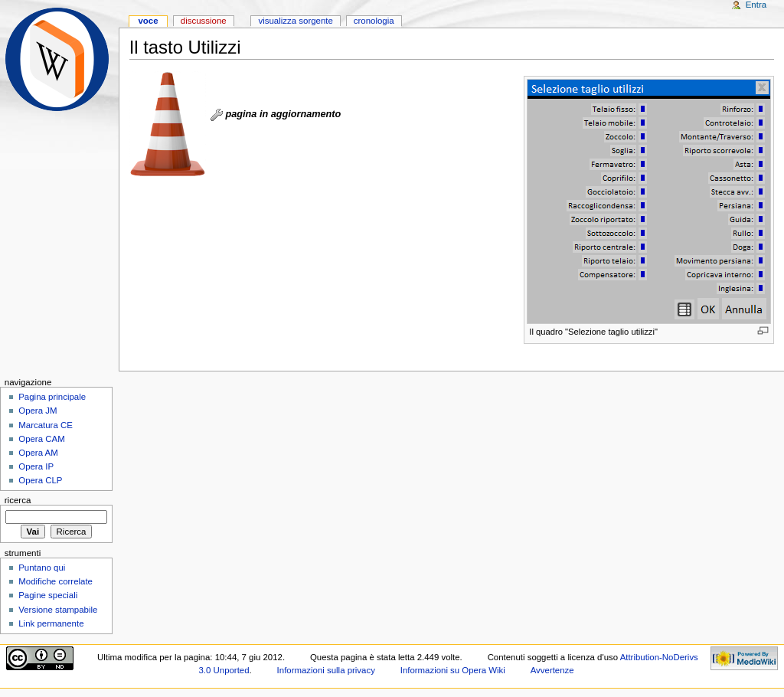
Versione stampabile (58, 610)
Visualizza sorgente (295, 21)
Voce (148, 21)
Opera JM (38, 411)
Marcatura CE (46, 425)
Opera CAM (41, 439)
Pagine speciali (48, 595)
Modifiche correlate (56, 581)
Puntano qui (42, 568)
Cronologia (374, 21)
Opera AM (38, 453)
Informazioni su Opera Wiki (453, 670)
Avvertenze (552, 670)
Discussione (204, 21)
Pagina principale (52, 397)
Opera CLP (40, 480)
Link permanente (51, 623)
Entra (756, 5)
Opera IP (36, 466)
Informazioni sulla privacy (326, 670)
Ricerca (18, 500)
